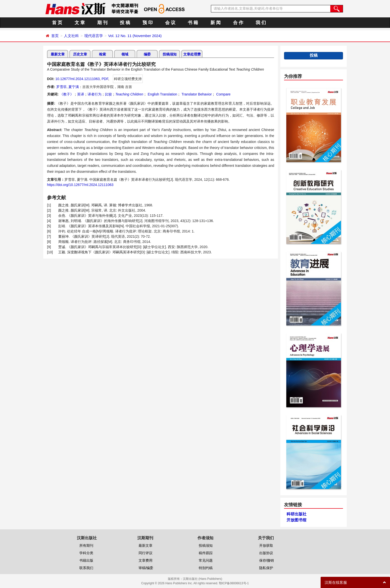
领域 (125, 54)
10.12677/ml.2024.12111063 (77, 79)
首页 (55, 36)
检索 (102, 54)
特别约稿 (206, 568)
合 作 (238, 23)
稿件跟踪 (206, 553)
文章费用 (146, 560)
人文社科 (71, 36)
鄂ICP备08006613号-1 (234, 583)
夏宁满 (74, 87)
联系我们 (86, 568)
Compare (223, 94)
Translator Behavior (196, 94)
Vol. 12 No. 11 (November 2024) (135, 36)
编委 (147, 54)
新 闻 (216, 23)
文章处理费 (192, 54)
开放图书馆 (296, 520)
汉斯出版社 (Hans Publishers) (203, 579)
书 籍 (193, 23)
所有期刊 (86, 545)
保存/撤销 (267, 560)
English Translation (162, 94)
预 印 (148, 23)
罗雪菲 (61, 87)
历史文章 (80, 54)
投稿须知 (170, 54)
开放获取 (266, 545)
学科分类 (86, 553)
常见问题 (206, 560)
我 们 (261, 23)
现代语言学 (94, 36)
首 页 (57, 23)
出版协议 (266, 553)
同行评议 (146, 553)
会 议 (170, 23)
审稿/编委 (146, 568)
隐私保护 (266, 568)
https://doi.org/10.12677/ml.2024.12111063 (80, 185)
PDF (105, 79)
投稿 (314, 55)
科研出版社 (296, 514)
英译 (81, 94)
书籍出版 (86, 560)
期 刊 (102, 23)
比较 (108, 94)
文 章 (80, 23)
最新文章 (58, 54)
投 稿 (125, 23)
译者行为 (95, 94)
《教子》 (67, 94)
